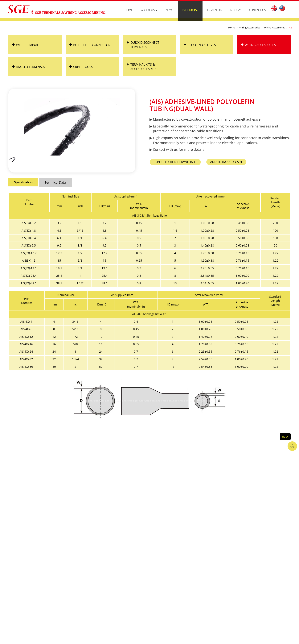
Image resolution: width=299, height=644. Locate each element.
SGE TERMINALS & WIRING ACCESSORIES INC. (70, 12)
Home (129, 10)
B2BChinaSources (281, 600)
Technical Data (55, 182)
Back (285, 436)
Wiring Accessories (250, 27)
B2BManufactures (256, 600)
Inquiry (235, 10)
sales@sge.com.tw (37, 570)
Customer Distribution (251, 582)
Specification (23, 182)
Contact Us (257, 10)
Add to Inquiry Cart (226, 162)
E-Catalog (215, 10)
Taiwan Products (232, 600)
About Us (149, 10)
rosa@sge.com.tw (65, 570)
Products (190, 10)
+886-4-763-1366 (31, 557)
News (170, 10)
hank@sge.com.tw (94, 570)
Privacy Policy (281, 582)
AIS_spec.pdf (175, 162)
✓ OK (117, 642)
